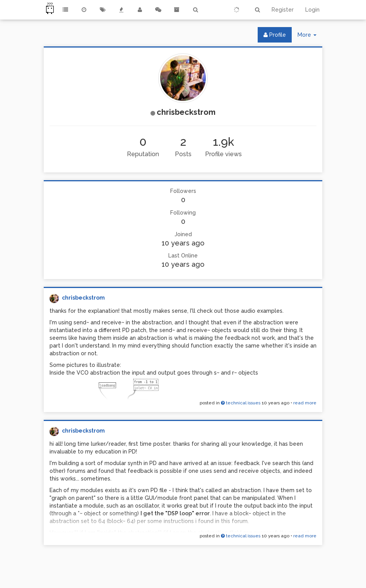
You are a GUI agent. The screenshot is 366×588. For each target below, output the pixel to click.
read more (305, 403)
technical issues (241, 403)
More (310, 37)
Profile (275, 35)
